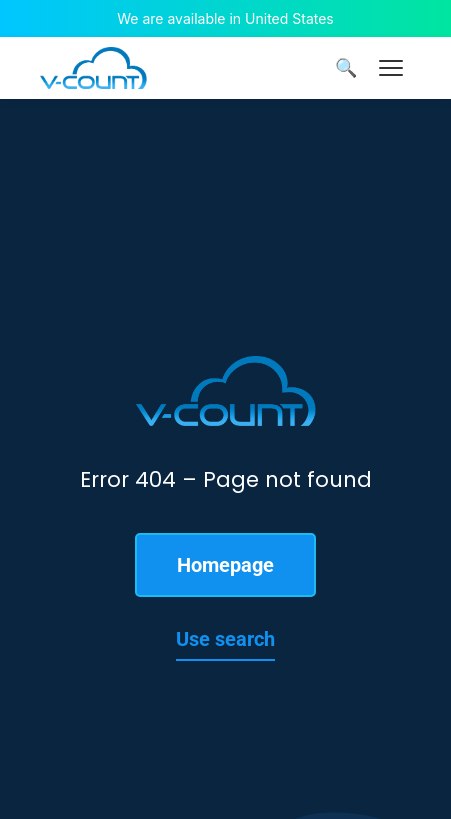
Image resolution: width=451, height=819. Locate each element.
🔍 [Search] (346, 68)
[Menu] (391, 68)
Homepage (225, 565)
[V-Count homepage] (93, 68)
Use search (225, 639)
